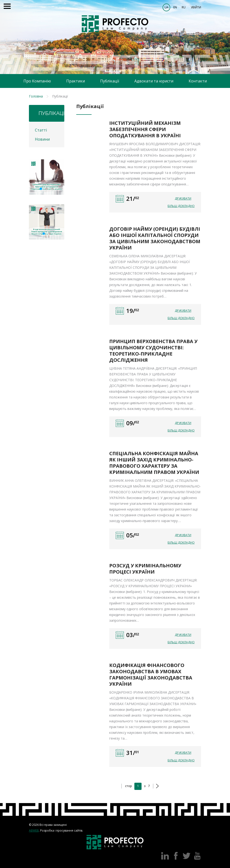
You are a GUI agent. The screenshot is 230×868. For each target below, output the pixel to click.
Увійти (196, 7)
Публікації (110, 81)
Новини (42, 139)
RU (184, 7)
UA (167, 7)
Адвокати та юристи (154, 81)
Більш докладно (181, 206)
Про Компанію (37, 81)
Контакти (198, 81)
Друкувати (183, 198)
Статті (41, 130)
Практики (76, 81)
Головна (36, 96)
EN (175, 7)
